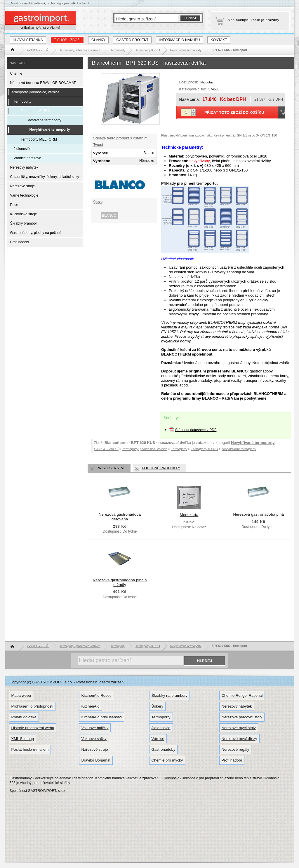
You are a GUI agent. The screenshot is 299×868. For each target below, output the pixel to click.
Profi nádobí (20, 242)
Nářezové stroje (23, 186)
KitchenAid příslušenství (102, 717)
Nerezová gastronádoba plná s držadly (120, 582)
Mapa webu (21, 695)
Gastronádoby (164, 749)
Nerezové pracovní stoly (242, 717)
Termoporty (22, 101)
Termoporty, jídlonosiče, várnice (35, 92)
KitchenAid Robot (96, 695)
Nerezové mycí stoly (239, 728)
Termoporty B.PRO (35, 111)
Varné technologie (24, 195)
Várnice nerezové (27, 158)
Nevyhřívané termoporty (253, 443)
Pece (14, 205)
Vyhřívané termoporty (45, 120)
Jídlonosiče (22, 149)
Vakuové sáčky (94, 739)
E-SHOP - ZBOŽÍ (67, 40)
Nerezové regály (235, 749)
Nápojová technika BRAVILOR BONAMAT (43, 83)
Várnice (158, 739)
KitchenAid (91, 706)
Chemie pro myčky (167, 760)
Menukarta (189, 515)
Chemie (16, 73)
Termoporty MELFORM (39, 139)
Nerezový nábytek (24, 167)
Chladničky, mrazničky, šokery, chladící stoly (45, 177)
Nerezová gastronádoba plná (258, 514)
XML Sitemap (23, 739)
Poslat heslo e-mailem (30, 749)
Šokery (157, 706)
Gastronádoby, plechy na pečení (35, 233)
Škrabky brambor (24, 223)
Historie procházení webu (33, 728)
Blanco (109, 216)
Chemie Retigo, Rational (242, 695)
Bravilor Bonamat (96, 760)
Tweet (98, 145)
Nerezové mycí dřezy (239, 739)
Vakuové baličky (95, 728)
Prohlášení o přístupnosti (32, 706)
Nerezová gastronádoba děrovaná (120, 517)
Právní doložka (24, 717)
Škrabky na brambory (170, 695)
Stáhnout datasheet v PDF (196, 430)
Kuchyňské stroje (24, 214)
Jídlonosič (171, 778)
